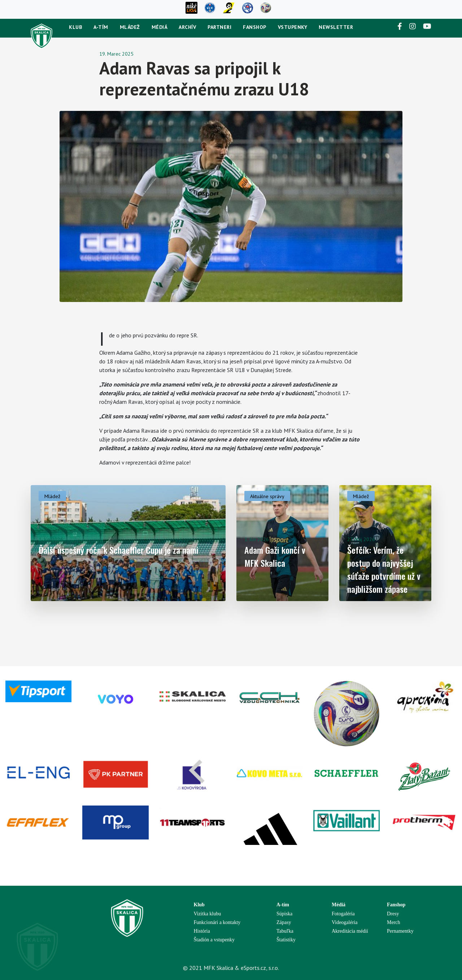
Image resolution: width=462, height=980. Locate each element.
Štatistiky (286, 940)
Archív (187, 27)
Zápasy (284, 922)
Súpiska (284, 914)
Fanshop (255, 27)
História (202, 931)
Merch (394, 922)
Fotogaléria (343, 914)
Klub (75, 27)
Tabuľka (285, 931)
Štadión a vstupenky (214, 940)
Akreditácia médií (350, 931)
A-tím (101, 27)
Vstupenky (293, 27)
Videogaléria (345, 922)
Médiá (160, 27)
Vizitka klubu (208, 914)
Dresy (393, 914)
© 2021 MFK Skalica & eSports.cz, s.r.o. (231, 968)
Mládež (130, 27)
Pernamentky (400, 931)
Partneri (219, 27)
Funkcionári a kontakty (217, 922)
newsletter (336, 27)
